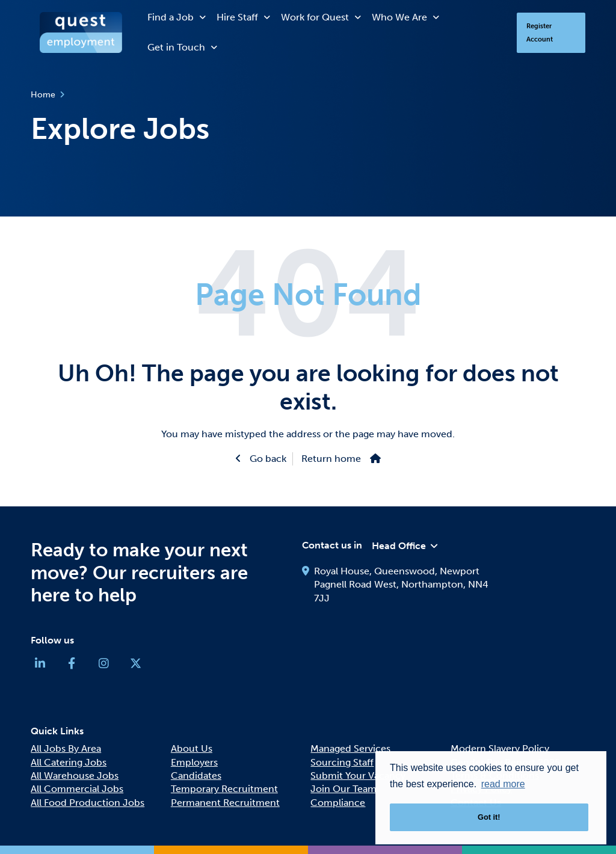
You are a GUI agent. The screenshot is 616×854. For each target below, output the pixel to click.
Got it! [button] (489, 817)
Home (43, 95)
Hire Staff (237, 17)
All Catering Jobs (69, 762)
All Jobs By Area (66, 748)
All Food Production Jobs (88, 803)
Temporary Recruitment (224, 789)
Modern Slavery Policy (500, 748)
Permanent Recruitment (225, 803)
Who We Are (399, 17)
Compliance (338, 803)
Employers (194, 762)
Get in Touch (176, 47)
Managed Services (350, 748)
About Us (192, 748)
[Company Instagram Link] (103, 666)
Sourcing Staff (342, 762)
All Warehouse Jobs (75, 776)
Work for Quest (315, 17)
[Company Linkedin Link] (40, 666)
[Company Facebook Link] (72, 666)
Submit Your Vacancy (358, 776)
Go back (267, 459)
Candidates (196, 776)
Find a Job (171, 17)
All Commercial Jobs (77, 789)
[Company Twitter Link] (135, 666)
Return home (331, 459)
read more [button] (503, 784)
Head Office (399, 546)
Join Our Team (343, 789)
